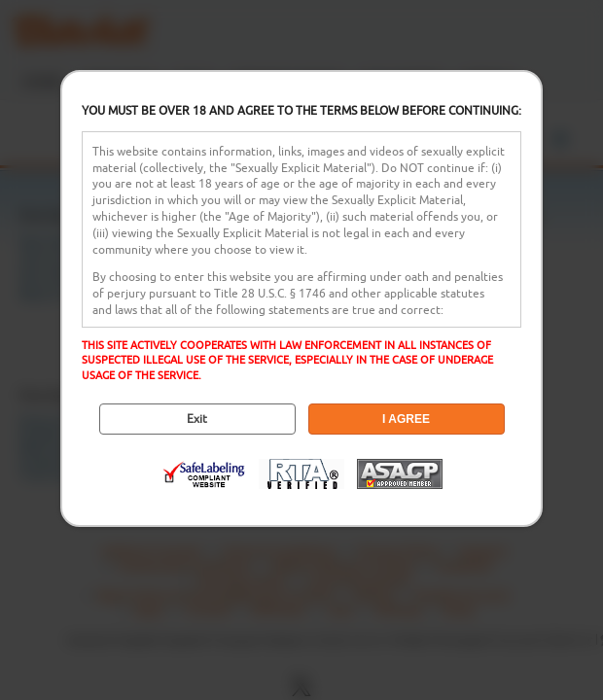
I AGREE (406, 419)
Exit (197, 419)
